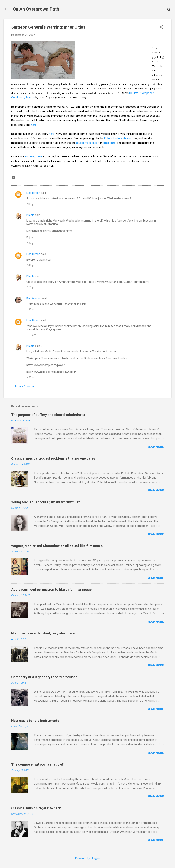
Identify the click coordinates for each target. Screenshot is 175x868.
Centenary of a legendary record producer (44, 677)
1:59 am (31, 335)
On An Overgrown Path (36, 9)
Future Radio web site (118, 138)
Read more (156, 447)
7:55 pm (31, 287)
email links (109, 143)
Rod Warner (34, 298)
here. (34, 125)
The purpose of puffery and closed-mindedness (48, 415)
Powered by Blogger (88, 858)
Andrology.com (33, 156)
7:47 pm (31, 243)
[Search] (169, 10)
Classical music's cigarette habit (36, 808)
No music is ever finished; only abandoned (44, 633)
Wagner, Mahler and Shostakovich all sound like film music (57, 546)
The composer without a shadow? (37, 764)
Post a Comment (26, 386)
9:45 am (31, 377)
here (52, 134)
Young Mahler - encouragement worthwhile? (46, 502)
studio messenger (87, 143)
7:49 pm (31, 265)
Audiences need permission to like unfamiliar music (51, 590)
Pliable (30, 215)
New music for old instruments (35, 721)
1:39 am (31, 310)
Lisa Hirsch (33, 193)
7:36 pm (31, 204)
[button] (161, 27)
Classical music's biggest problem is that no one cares (53, 458)
